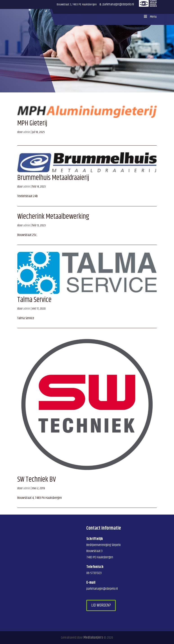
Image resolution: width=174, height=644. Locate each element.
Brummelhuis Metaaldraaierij (53, 178)
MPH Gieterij (32, 123)
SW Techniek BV (37, 479)
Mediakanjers (93, 638)
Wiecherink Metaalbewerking (53, 217)
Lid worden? (101, 605)
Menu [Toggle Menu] (150, 17)
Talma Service (34, 300)
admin (27, 132)
